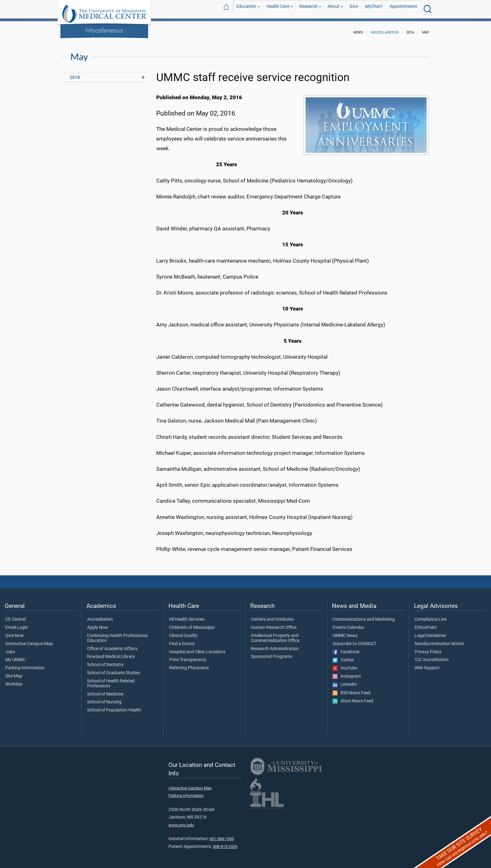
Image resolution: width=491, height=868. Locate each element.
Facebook (346, 648)
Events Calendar (348, 624)
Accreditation (100, 616)
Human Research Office (274, 624)
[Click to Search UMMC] (428, 9)
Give (354, 9)
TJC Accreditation (432, 656)
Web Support (427, 664)
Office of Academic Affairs (112, 645)
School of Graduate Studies (114, 669)
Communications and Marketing (364, 616)
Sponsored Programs (271, 653)
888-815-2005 (225, 843)
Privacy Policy (428, 648)
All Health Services (187, 616)
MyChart (374, 9)
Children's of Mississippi (192, 624)
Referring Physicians (189, 664)
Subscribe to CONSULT (354, 640)
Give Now (15, 632)
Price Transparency (188, 656)
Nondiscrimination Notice (439, 640)
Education (246, 9)
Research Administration (275, 645)
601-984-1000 (222, 835)
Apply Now (98, 624)
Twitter (343, 656)
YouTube (345, 665)
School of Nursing (104, 698)
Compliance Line (431, 616)
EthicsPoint (426, 624)
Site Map (14, 672)
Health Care (278, 9)
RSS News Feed (351, 689)
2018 (75, 74)
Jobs (10, 648)
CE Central (16, 616)
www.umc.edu (181, 821)
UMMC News (345, 632)
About (333, 9)
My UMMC (15, 656)
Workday (14, 681)
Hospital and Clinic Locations (197, 648)
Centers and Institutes (272, 616)
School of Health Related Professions (111, 680)
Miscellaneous (104, 30)
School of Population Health (114, 706)
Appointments (403, 9)
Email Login (17, 624)
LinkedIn (345, 681)
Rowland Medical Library (111, 653)
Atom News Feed (353, 697)
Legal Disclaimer (430, 632)
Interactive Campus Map (29, 640)
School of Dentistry (105, 661)
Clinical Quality (183, 632)
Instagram (347, 673)
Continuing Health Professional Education (117, 634)
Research (308, 9)
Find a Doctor (182, 640)
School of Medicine (105, 691)
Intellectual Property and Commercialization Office (275, 634)
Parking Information (25, 664)
